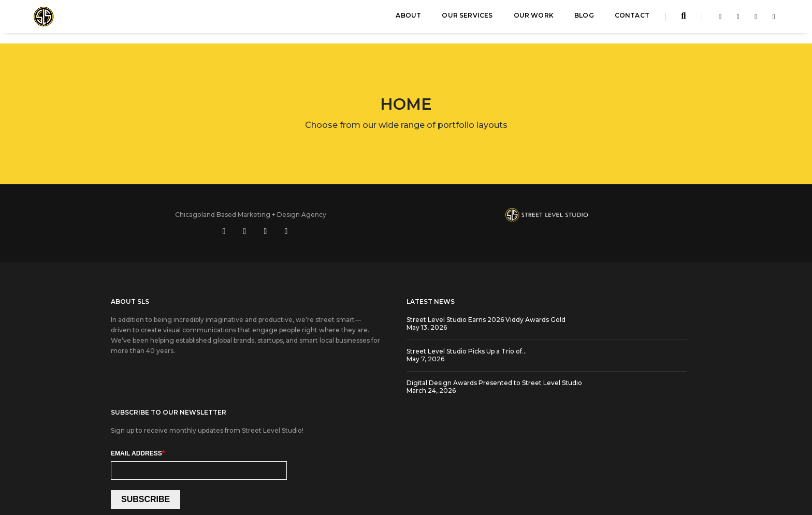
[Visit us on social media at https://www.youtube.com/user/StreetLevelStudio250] (621, 214)
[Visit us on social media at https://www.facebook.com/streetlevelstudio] (579, 214)
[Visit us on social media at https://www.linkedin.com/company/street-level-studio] (600, 214)
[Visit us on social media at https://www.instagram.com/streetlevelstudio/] (642, 214)
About (408, 18)
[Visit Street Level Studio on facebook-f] (717, 20)
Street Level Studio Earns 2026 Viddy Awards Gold (392, 311)
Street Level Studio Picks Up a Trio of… (373, 342)
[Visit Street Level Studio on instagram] (753, 20)
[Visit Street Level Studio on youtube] (771, 20)
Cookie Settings (382, 471)
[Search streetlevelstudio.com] (684, 19)
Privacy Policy (434, 471)
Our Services (467, 18)
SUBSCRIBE (549, 391)
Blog (584, 18)
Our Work (534, 18)
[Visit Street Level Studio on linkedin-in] (736, 20)
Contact (632, 18)
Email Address (542, 344)
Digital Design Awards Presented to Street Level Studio (401, 374)
